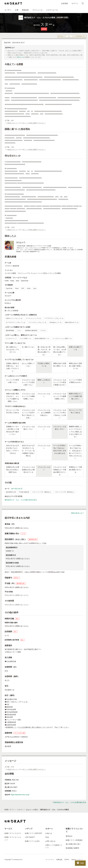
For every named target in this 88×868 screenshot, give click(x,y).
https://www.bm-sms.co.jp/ (20, 795)
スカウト (20, 810)
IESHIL (67, 860)
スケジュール (37, 10)
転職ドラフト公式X (32, 841)
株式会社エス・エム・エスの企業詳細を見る (72, 36)
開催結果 (25, 10)
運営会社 (69, 836)
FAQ (47, 837)
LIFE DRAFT (30, 837)
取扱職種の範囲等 (73, 848)
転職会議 (59, 860)
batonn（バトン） (78, 860)
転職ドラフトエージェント (13, 838)
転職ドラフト (10, 810)
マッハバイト (50, 860)
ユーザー (8, 10)
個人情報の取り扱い (73, 844)
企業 (17, 10)
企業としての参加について (54, 846)
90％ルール (21, 57)
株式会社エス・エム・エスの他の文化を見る (21, 500)
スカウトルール (52, 10)
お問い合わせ (50, 841)
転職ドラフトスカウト (13, 833)
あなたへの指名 (32, 810)
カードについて (17, 489)
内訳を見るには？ (77, 513)
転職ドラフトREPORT (34, 833)
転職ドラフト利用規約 (74, 840)
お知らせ (49, 833)
